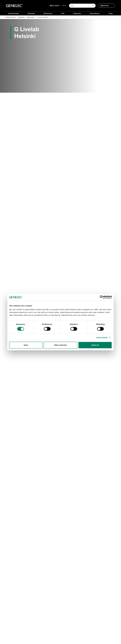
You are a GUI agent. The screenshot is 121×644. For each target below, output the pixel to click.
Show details (102, 337)
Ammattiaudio (14, 13)
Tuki (63, 13)
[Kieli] (64, 6)
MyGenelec (105, 6)
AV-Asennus (48, 13)
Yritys (111, 13)
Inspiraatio (77, 13)
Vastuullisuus (95, 13)
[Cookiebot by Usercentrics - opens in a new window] (102, 297)
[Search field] (82, 6)
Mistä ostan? (55, 6)
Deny (26, 345)
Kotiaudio (31, 13)
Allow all (95, 345)
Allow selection (60, 345)
